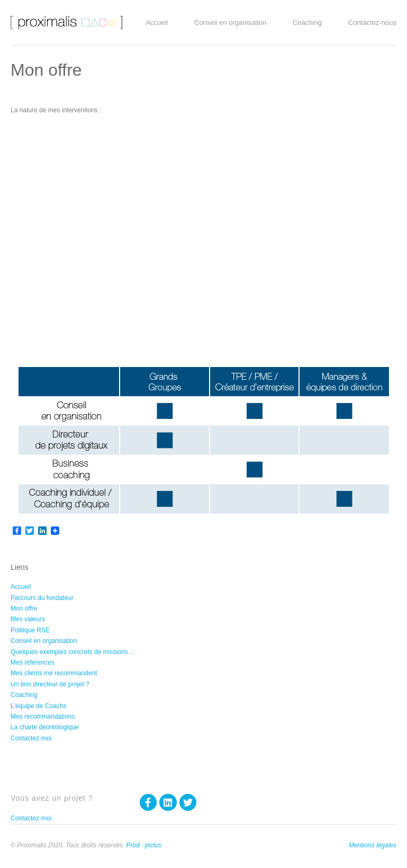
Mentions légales (373, 845)
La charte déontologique (45, 727)
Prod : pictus (144, 845)
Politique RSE (30, 630)
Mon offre (24, 609)
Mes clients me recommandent (54, 673)
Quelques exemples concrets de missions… (72, 652)
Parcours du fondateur (42, 598)
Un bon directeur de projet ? (50, 684)
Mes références (33, 663)
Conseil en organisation (233, 23)
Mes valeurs (28, 619)
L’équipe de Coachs (38, 706)
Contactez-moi (31, 738)
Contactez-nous (372, 23)
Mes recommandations (43, 717)
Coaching (310, 23)
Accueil (159, 23)
